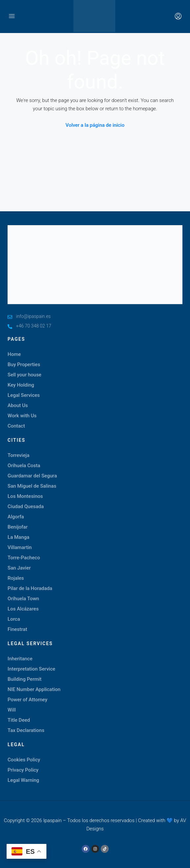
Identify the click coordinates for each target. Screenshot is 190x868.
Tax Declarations (26, 730)
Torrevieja (18, 455)
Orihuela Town (23, 599)
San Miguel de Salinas (32, 486)
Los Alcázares (23, 609)
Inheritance (20, 659)
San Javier (19, 568)
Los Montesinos (25, 496)
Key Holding (21, 385)
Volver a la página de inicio (95, 125)
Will (12, 710)
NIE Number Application (34, 689)
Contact (16, 426)
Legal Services (24, 395)
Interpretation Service (31, 669)
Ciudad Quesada (26, 506)
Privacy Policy (23, 770)
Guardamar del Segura (32, 476)
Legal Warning (23, 780)
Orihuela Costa (24, 466)
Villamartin (20, 547)
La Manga (18, 537)
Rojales (16, 578)
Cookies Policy (24, 760)
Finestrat (17, 629)
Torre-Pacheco (24, 558)
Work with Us (22, 416)
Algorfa (16, 517)
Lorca (14, 619)
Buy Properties (24, 365)
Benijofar (18, 527)
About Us (18, 405)
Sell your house (25, 375)
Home (14, 354)
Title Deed (19, 720)
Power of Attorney (27, 700)
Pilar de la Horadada (30, 588)
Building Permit (25, 679)
